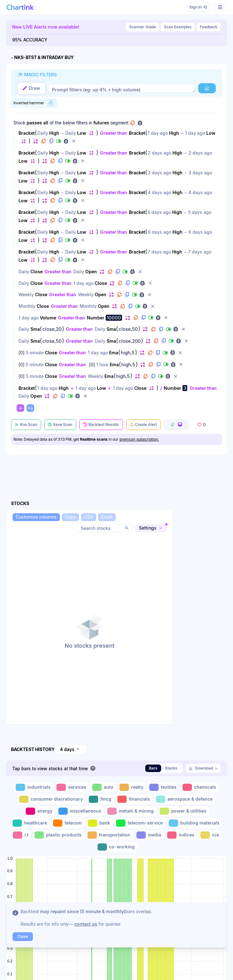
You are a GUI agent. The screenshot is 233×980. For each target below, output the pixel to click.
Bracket (27, 133)
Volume (48, 318)
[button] (207, 88)
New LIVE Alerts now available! (46, 27)
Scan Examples (178, 27)
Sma (35, 329)
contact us (86, 924)
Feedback (209, 27)
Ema (114, 353)
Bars (153, 768)
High (54, 133)
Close (37, 272)
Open (91, 272)
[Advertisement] (202, 628)
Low (82, 133)
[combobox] (71, 749)
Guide (143, 27)
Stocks (171, 768)
